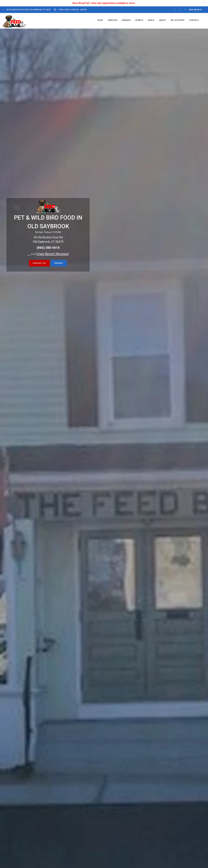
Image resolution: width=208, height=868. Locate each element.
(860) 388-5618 (48, 248)
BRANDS (59, 263)
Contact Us (39, 263)
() (53, 254)
